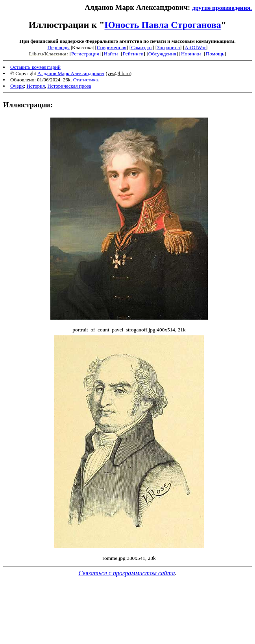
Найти (111, 54)
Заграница (168, 47)
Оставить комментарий (35, 67)
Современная (112, 47)
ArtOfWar (195, 47)
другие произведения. (222, 8)
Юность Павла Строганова (163, 25)
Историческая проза (69, 86)
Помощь (215, 54)
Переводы (59, 47)
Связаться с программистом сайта (127, 573)
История (36, 86)
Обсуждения (162, 54)
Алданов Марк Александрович (71, 73)
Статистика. (86, 80)
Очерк (17, 86)
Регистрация (85, 54)
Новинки (191, 54)
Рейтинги (133, 54)
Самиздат (142, 47)
